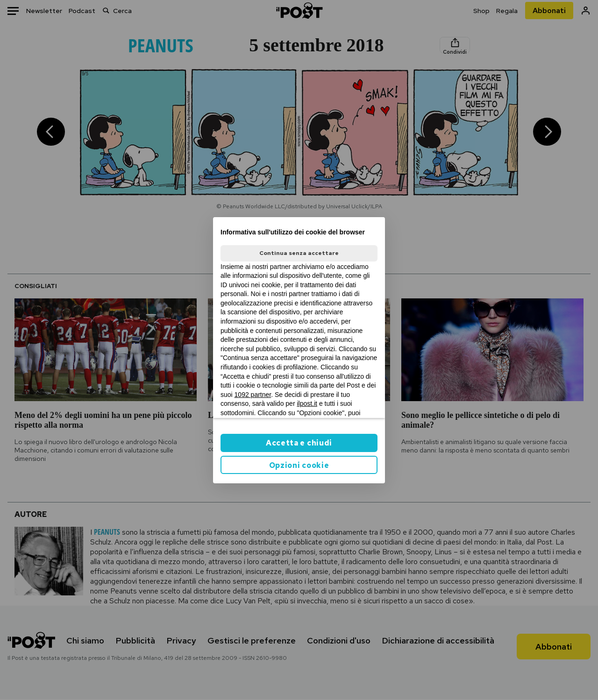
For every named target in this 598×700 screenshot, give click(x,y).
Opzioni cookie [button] (299, 465)
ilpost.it (307, 403)
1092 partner (253, 395)
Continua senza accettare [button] (299, 253)
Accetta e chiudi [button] (299, 443)
